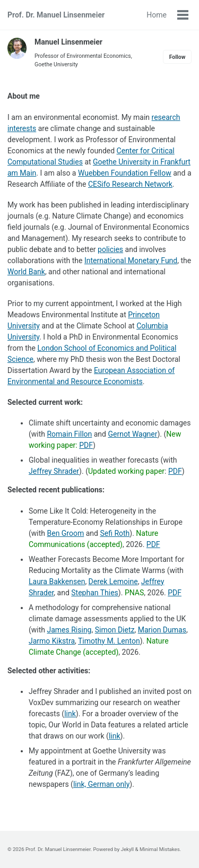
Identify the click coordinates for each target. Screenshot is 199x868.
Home (157, 15)
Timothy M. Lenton (109, 641)
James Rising (69, 630)
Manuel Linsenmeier (68, 42)
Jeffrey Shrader (54, 471)
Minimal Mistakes (160, 849)
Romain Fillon (69, 434)
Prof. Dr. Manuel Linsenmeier (56, 15)
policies (110, 249)
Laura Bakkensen (57, 581)
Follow (178, 57)
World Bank (26, 272)
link (70, 714)
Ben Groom (65, 533)
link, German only (101, 784)
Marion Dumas (162, 630)
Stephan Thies (95, 593)
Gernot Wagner (132, 434)
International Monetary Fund (131, 261)
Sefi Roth (115, 533)
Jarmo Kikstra (52, 641)
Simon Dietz (115, 630)
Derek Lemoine (113, 581)
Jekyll (128, 849)
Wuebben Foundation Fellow (125, 173)
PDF (86, 445)
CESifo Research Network (130, 184)
